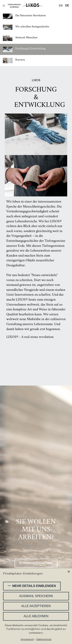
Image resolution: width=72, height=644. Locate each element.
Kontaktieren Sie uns (36, 563)
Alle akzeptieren (36, 606)
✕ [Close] (69, 572)
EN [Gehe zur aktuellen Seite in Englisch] (61, 5)
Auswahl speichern (36, 596)
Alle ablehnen (36, 616)
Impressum (27, 640)
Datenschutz (44, 640)
